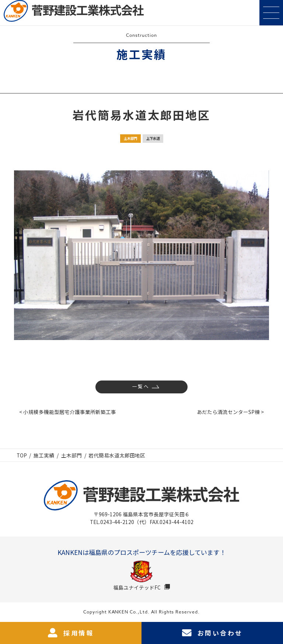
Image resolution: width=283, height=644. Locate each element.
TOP (22, 455)
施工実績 (44, 455)
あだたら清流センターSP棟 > (230, 412)
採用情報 (71, 633)
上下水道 (153, 138)
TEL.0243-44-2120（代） (120, 522)
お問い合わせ (212, 633)
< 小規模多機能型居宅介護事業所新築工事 (68, 412)
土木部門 (130, 138)
